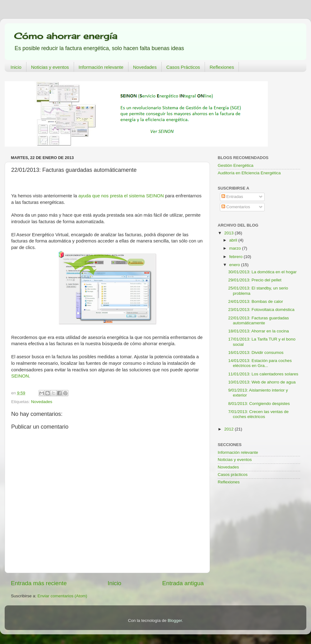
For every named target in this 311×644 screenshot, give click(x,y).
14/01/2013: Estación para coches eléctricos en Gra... (260, 363)
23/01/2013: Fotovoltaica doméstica (261, 310)
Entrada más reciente (39, 583)
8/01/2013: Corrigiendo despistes (259, 404)
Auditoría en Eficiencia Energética (249, 173)
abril (234, 240)
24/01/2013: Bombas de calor (256, 301)
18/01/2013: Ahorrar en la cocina (259, 331)
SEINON (20, 376)
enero (235, 265)
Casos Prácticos (183, 67)
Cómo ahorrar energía (66, 36)
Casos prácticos (233, 475)
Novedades (145, 67)
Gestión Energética (236, 165)
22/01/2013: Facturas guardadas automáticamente (259, 320)
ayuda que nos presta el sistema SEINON (121, 196)
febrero (237, 257)
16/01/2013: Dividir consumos (256, 353)
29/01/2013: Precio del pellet (255, 280)
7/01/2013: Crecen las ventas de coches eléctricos (258, 414)
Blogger (175, 620)
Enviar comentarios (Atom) (63, 596)
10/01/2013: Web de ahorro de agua (262, 382)
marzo (236, 248)
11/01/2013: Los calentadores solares (263, 374)
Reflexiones (222, 67)
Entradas (232, 197)
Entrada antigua (183, 583)
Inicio (16, 67)
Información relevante (101, 67)
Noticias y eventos (50, 67)
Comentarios (236, 207)
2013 (230, 233)
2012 (230, 429)
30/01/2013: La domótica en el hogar (262, 272)
